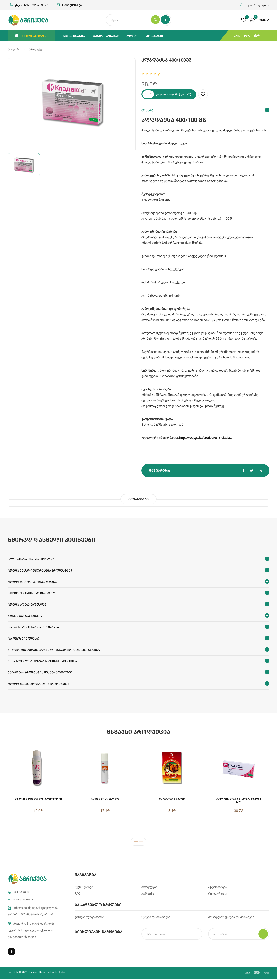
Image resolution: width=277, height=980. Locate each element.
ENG (237, 36)
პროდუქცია (149, 888)
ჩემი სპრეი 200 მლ (105, 799)
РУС (247, 36)
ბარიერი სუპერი (172, 799)
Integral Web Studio (54, 973)
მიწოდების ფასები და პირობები (231, 918)
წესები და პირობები (156, 918)
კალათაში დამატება (174, 94)
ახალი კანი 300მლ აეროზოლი (38, 799)
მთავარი (14, 49)
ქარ (257, 36)
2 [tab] (141, 843)
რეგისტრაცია (217, 894)
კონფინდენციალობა (89, 918)
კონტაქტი (154, 36)
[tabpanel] (138, 789)
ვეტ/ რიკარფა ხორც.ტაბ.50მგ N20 (239, 800)
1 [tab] (136, 843)
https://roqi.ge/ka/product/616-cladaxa (206, 438)
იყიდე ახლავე (31, 36)
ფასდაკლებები (106, 36)
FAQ (78, 894)
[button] (255, 5)
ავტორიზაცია (218, 888)
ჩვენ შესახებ (74, 36)
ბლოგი (132, 36)
